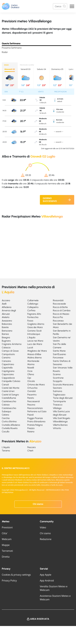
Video (43, 527)
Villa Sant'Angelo (62, 418)
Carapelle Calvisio (11, 381)
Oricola (31, 381)
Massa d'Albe (34, 354)
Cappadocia (8, 378)
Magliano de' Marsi (37, 351)
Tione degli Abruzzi (63, 398)
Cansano (6, 361)
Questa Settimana (11, 44)
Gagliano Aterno (36, 324)
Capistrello (7, 368)
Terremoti (7, 551)
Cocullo (6, 432)
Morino (31, 364)
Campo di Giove (10, 351)
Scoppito (58, 381)
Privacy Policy (9, 581)
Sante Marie (59, 351)
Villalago (57, 408)
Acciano (6, 300)
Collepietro (33, 307)
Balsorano (7, 324)
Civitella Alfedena (11, 425)
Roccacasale (59, 304)
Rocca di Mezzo (61, 314)
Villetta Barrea (60, 425)
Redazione (46, 539)
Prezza (31, 428)
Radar (5, 52)
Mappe (6, 545)
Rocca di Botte (60, 307)
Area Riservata (40, 619)
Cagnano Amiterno (12, 344)
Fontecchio (33, 317)
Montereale (33, 361)
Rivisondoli (58, 300)
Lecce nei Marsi (35, 341)
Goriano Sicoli (34, 331)
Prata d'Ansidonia (36, 421)
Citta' (5, 533)
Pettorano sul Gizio (37, 411)
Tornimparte (59, 401)
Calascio (6, 348)
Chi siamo (38, 504)
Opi (29, 378)
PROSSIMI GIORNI (27, 65)
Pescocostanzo (35, 408)
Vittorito (57, 428)
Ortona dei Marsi (36, 385)
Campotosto (8, 354)
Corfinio (31, 310)
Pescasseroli (33, 401)
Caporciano (8, 374)
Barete (5, 327)
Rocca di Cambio (62, 310)
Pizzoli (30, 415)
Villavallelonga (60, 421)
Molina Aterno (34, 358)
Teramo (6, 451)
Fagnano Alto (34, 314)
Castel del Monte (11, 388)
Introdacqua (34, 334)
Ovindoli (31, 391)
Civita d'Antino (9, 421)
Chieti (30, 451)
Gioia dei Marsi (35, 327)
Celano (5, 415)
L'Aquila (31, 337)
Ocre (30, 371)
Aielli (4, 304)
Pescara (31, 447)
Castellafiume (9, 398)
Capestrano (8, 364)
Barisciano (7, 331)
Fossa (30, 321)
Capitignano (8, 371)
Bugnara (6, 341)
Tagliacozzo (59, 395)
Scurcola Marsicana (63, 385)
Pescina (31, 405)
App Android (47, 581)
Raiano (31, 432)
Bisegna (6, 337)
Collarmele (33, 300)
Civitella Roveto (10, 428)
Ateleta (6, 317)
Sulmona (57, 391)
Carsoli (5, 385)
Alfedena (7, 307)
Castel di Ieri (8, 391)
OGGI (6, 65)
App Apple (46, 575)
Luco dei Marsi (35, 344)
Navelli (31, 368)
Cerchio (6, 418)
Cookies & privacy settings (16, 575)
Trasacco (58, 405)
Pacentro (32, 395)
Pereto (31, 398)
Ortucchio (32, 388)
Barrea (5, 334)
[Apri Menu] (72, 6)
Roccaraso (58, 321)
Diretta (6, 557)
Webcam (7, 539)
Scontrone (58, 378)
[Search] (60, 6)
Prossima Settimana (12, 48)
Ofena (31, 374)
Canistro (6, 358)
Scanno (57, 374)
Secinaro (57, 388)
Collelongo (33, 304)
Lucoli (30, 348)
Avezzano (7, 321)
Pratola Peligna (35, 425)
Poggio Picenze (35, 418)
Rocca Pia (58, 317)
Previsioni (7, 527)
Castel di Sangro (10, 395)
